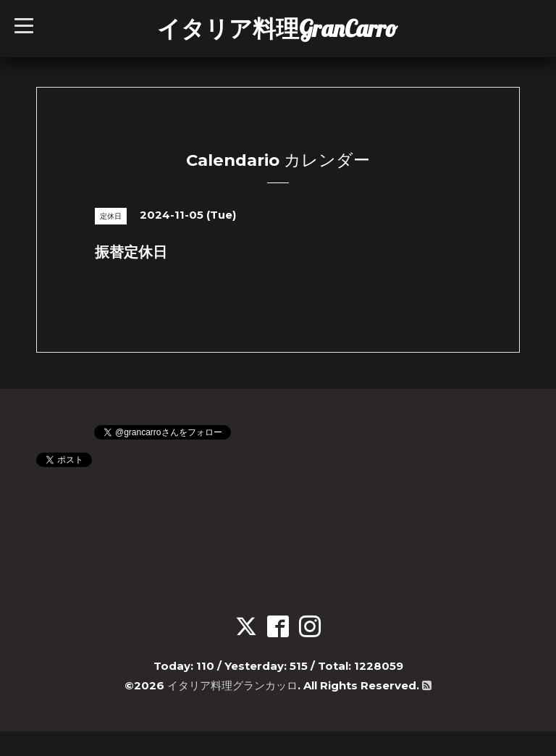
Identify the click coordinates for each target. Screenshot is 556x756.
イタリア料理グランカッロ (232, 685)
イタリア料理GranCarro (277, 28)
